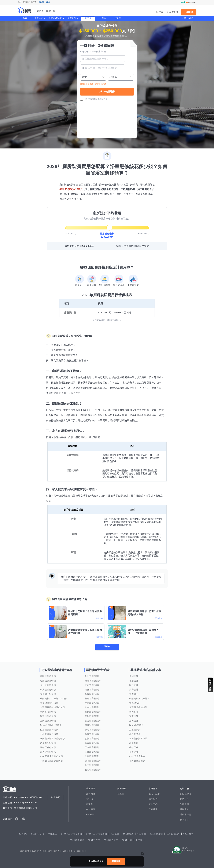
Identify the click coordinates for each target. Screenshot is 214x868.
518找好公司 (38, 834)
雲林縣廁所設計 (93, 716)
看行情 (88, 18)
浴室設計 (134, 716)
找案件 (103, 18)
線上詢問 (56, 797)
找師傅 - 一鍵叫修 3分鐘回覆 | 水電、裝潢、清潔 (25, 10)
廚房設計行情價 (48, 690)
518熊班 (23, 834)
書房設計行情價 (48, 752)
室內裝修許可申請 (138, 739)
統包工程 (134, 747)
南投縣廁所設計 (93, 725)
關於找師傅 (185, 794)
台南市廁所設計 (93, 730)
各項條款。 (105, 99)
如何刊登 (174, 12)
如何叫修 (91, 794)
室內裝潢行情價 (48, 712)
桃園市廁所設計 (93, 685)
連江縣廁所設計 (93, 770)
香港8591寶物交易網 (96, 834)
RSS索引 (91, 814)
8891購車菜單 (77, 840)
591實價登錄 (156, 834)
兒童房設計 (135, 730)
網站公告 (184, 799)
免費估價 (116, 861)
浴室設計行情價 (48, 716)
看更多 (107, 647)
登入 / (152, 794)
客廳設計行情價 (48, 681)
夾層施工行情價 (48, 694)
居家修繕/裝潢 (55, 18)
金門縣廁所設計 (93, 765)
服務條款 (184, 809)
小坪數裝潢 (135, 734)
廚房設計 (134, 690)
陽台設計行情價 (48, 685)
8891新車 (188, 834)
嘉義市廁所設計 (93, 739)
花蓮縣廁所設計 (93, 756)
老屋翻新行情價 (48, 743)
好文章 (118, 18)
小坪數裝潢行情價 (49, 734)
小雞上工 (52, 834)
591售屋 (142, 834)
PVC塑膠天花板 (137, 756)
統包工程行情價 (48, 747)
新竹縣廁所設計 (93, 694)
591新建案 (128, 834)
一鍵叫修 (189, 12)
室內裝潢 (134, 712)
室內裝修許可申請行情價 (53, 739)
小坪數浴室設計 (137, 761)
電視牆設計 (135, 703)
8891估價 (127, 840)
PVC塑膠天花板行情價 (52, 756)
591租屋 (115, 834)
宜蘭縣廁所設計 (93, 703)
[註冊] (48, 2)
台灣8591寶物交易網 (71, 834)
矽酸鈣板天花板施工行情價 (54, 698)
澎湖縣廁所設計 (93, 761)
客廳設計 (134, 681)
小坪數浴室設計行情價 (51, 761)
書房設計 (134, 752)
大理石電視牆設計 (138, 707)
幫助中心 (153, 804)
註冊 (158, 794)
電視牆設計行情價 (49, 703)
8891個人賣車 (111, 840)
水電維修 (39, 18)
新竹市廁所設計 (93, 690)
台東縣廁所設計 (93, 752)
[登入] (42, 2)
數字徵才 (184, 820)
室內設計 (134, 721)
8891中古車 (94, 840)
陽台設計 (134, 685)
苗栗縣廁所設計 (93, 721)
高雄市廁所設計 (93, 734)
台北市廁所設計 (93, 676)
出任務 (139, 840)
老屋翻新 (134, 743)
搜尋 (161, 12)
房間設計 (134, 676)
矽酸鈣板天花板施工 (139, 698)
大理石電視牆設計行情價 (53, 707)
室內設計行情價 (48, 721)
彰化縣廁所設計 (93, 712)
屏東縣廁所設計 (93, 747)
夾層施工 (134, 694)
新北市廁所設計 (93, 681)
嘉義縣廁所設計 (93, 743)
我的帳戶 (189, 18)
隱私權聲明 (185, 814)
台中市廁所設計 (93, 707)
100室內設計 (173, 834)
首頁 (25, 18)
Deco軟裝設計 (137, 725)
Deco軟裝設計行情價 (51, 725)
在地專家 (91, 809)
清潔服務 (72, 18)
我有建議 (153, 809)
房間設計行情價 (48, 676)
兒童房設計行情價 (49, 730)
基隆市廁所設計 (93, 698)
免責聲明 (184, 804)
